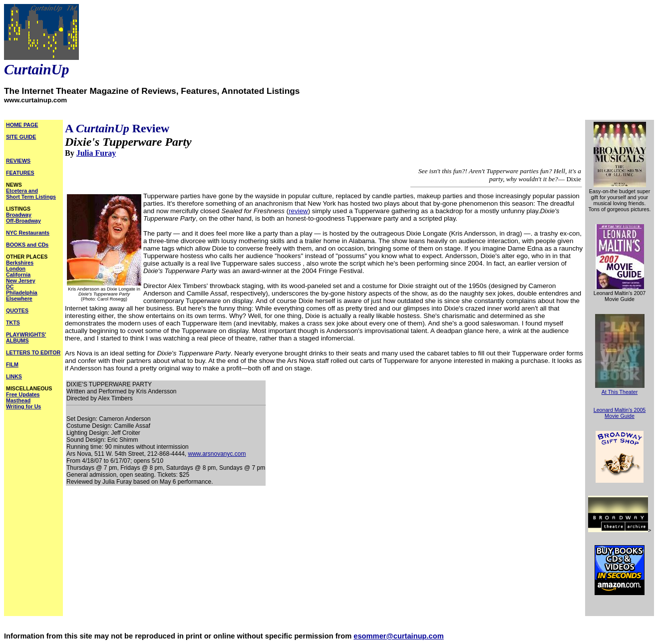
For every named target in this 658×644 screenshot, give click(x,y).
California (18, 275)
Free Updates (23, 394)
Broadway (19, 215)
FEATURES (20, 173)
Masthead (18, 400)
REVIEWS (18, 161)
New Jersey (21, 281)
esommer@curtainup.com (398, 636)
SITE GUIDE (21, 137)
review (298, 211)
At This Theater (620, 392)
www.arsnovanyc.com (217, 454)
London (16, 269)
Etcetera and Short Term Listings (31, 194)
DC (10, 287)
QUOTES (17, 311)
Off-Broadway (23, 221)
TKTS (13, 322)
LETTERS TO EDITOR (33, 352)
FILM (12, 364)
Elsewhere (19, 299)
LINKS (14, 376)
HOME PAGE (22, 125)
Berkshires (20, 263)
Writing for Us (23, 406)
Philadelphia (22, 293)
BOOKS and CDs (27, 245)
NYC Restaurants (28, 233)
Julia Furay (96, 153)
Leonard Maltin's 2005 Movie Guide (620, 413)
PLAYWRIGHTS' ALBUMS (26, 337)
